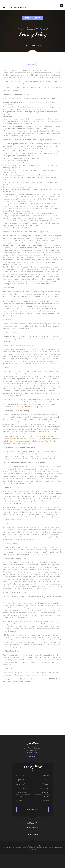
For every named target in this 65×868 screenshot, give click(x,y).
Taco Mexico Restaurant (13, 855)
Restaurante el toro (28, 855)
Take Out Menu (33, 834)
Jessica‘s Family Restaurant (52, 860)
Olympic (18, 858)
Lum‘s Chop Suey (36, 858)
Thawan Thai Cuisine (20, 858)
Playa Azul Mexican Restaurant (32, 855)
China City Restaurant (41, 855)
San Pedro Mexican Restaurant (7, 855)
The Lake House (30, 858)
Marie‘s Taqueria (60, 858)
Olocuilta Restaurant (35, 860)
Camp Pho (20, 860)
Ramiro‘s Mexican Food (56, 860)
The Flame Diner (57, 855)
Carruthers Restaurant (39, 858)
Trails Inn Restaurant (54, 858)
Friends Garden (7, 860)
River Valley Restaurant (25, 860)
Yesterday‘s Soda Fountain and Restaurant (43, 858)
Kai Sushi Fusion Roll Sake (33, 858)
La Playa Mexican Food (27, 858)
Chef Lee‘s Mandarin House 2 (24, 858)
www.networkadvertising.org (46, 436)
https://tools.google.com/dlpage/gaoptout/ (28, 407)
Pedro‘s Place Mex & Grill (16, 858)
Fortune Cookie (63, 858)
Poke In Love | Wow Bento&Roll (6, 858)
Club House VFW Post (17, 855)
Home (26, 45)
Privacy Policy (32, 64)
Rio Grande (39, 855)
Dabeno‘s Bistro (64, 855)
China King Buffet (13, 858)
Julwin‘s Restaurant (54, 855)
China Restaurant (11, 855)
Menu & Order (32, 18)
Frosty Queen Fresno (51, 858)
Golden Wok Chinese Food (25, 855)
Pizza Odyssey (57, 858)
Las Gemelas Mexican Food (10, 858)
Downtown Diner (58, 860)
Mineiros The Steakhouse (2, 858)
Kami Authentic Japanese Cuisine (60, 855)
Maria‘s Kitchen (43, 855)
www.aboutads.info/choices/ (13, 439)
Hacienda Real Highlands (46, 860)
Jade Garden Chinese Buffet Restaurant (11, 860)
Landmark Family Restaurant (36, 855)
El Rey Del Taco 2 (32, 860)
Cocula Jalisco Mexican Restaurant (49, 855)
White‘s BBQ (19, 855)
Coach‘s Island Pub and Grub (39, 860)
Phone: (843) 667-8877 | (32, 827)
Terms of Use (27, 846)
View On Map (32, 757)
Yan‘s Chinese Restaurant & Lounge (29, 860)
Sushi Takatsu (22, 860)
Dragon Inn (52, 855)
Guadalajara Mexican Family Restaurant (3, 855)
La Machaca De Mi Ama (48, 858)
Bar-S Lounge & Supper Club (43, 860)
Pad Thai (59, 858)
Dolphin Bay (49, 860)
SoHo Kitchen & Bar (22, 855)
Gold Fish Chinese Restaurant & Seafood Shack (17, 860)
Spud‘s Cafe (60, 860)
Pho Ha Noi (46, 855)
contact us (32, 849)
